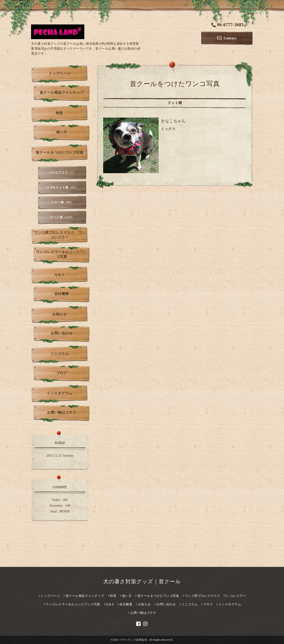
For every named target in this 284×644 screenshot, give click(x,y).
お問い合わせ (62, 333)
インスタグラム (59, 393)
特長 (60, 113)
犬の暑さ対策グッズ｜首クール (142, 582)
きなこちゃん (173, 121)
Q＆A (59, 275)
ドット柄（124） (62, 217)
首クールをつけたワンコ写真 (60, 153)
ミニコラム (60, 354)
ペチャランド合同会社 (133, 640)
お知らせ (59, 314)
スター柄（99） (62, 202)
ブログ (62, 373)
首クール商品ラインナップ (62, 93)
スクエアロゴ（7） (62, 173)
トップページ (60, 73)
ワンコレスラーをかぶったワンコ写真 (62, 254)
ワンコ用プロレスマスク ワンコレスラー (60, 235)
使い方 (62, 132)
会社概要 (62, 294)
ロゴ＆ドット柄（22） (62, 188)
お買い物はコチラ (62, 412)
